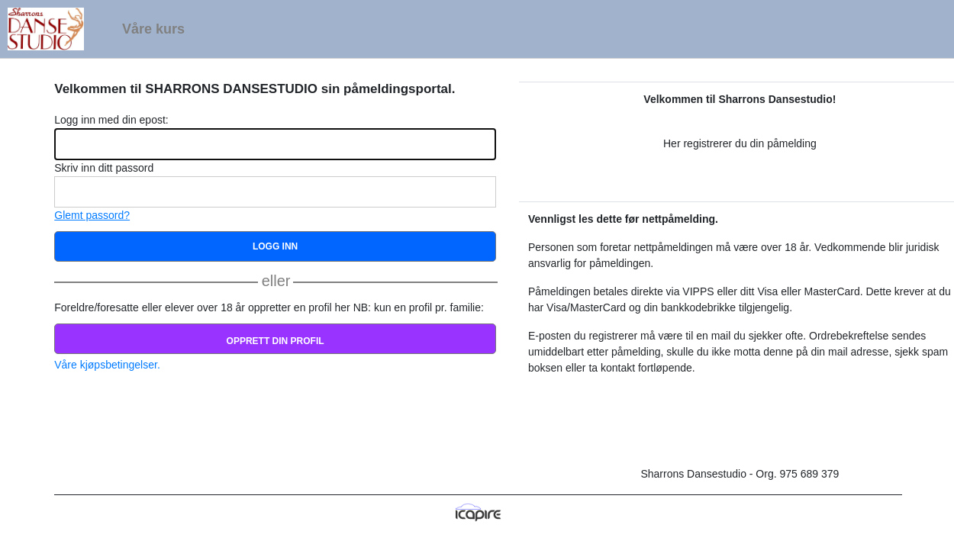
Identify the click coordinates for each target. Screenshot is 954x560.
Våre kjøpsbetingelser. (107, 365)
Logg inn (275, 246)
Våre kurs (153, 29)
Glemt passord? (92, 215)
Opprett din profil (276, 341)
